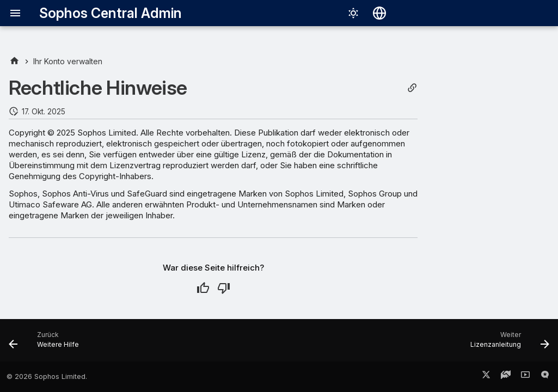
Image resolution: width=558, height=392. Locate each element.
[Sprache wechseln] (379, 13)
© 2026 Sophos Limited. (47, 376)
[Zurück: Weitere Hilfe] (47, 344)
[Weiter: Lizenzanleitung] (507, 344)
